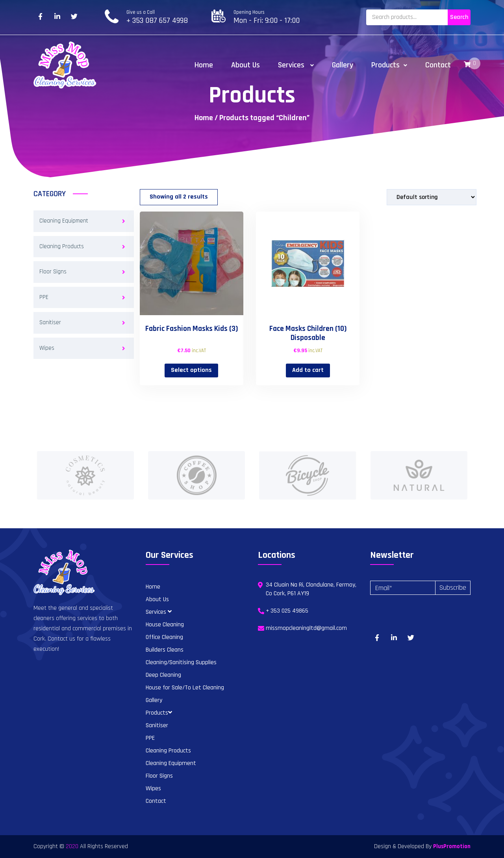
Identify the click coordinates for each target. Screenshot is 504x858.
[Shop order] (432, 197)
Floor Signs (53, 272)
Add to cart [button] (308, 370)
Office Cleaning (164, 637)
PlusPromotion (452, 846)
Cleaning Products (62, 246)
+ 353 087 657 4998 (157, 20)
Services (296, 65)
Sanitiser (50, 322)
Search (459, 17)
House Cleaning (165, 625)
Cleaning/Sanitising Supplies (181, 662)
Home (204, 65)
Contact (438, 65)
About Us (246, 65)
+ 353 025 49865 (287, 611)
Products (389, 65)
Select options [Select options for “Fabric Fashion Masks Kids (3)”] (191, 370)
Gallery (343, 65)
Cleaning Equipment (64, 221)
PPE (44, 297)
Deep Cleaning (163, 675)
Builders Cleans (165, 650)
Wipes (47, 348)
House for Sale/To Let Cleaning (185, 688)
